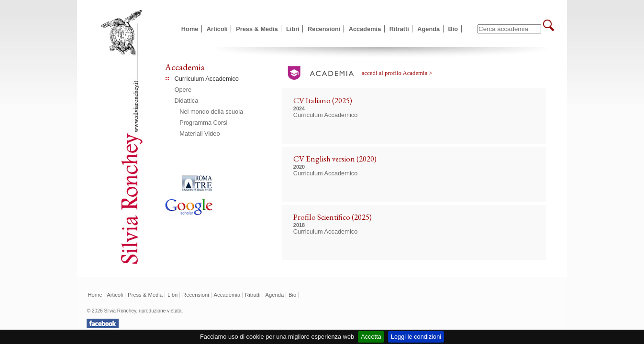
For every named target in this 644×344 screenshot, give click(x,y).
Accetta (371, 337)
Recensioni (324, 29)
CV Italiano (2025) (323, 100)
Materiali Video (200, 134)
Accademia (365, 29)
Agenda (428, 29)
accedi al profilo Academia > (397, 73)
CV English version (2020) (335, 159)
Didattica (187, 101)
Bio (453, 29)
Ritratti (399, 29)
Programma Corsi (203, 123)
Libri (293, 29)
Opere (183, 90)
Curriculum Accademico (207, 79)
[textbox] (509, 29)
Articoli (217, 29)
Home (190, 29)
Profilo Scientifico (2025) (333, 217)
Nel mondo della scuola (211, 112)
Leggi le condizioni (416, 337)
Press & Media (257, 29)
